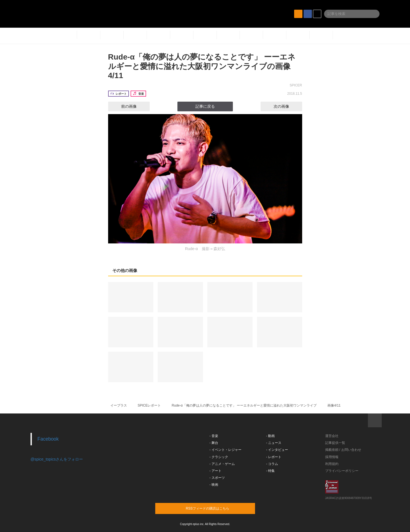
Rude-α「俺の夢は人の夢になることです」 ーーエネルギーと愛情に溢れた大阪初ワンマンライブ (244, 405)
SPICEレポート (149, 405)
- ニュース (274, 443)
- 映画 (214, 485)
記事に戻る (205, 106)
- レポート (274, 457)
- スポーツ (217, 478)
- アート (216, 471)
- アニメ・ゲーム (222, 464)
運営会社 (332, 436)
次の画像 (286, 106)
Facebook (48, 439)
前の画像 (124, 106)
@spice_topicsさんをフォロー (57, 459)
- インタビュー (277, 450)
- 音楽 (214, 436)
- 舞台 (214, 443)
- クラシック (219, 457)
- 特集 (270, 471)
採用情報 (332, 457)
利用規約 (332, 464)
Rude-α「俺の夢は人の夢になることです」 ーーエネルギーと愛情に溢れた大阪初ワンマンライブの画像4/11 (202, 66)
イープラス (119, 405)
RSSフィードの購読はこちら (216, 508)
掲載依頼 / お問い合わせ (343, 450)
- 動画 (270, 436)
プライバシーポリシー (342, 471)
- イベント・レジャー (226, 450)
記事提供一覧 (335, 443)
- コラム (272, 464)
